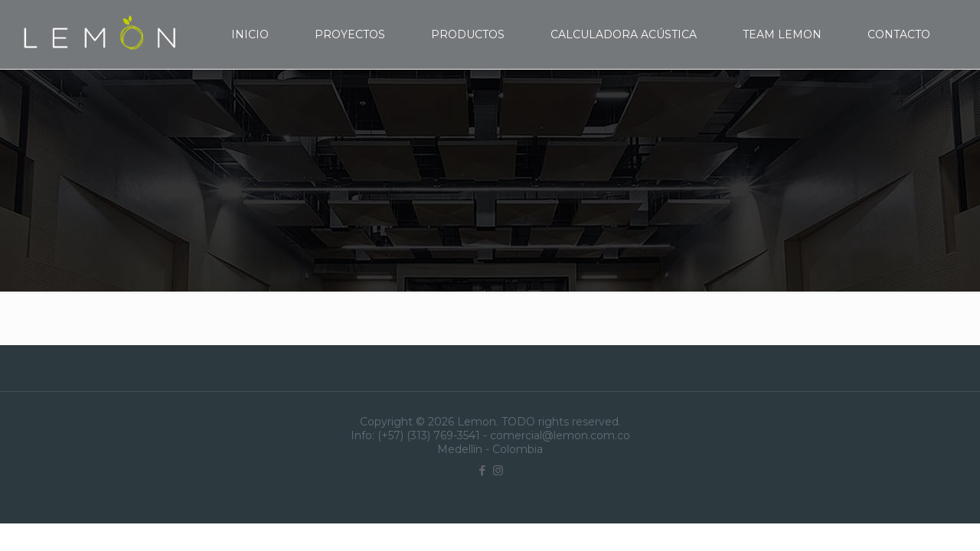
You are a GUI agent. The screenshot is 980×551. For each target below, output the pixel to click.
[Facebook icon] (482, 470)
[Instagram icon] (498, 470)
